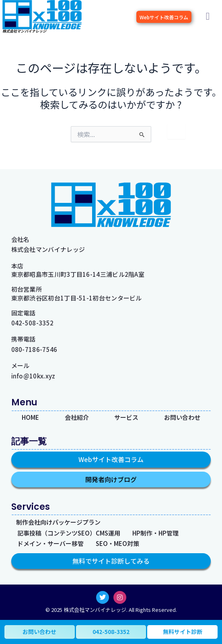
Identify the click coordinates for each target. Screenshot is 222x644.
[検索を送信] (162, 136)
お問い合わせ (182, 417)
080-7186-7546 (34, 349)
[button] (208, 17)
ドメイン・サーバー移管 (50, 544)
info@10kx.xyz (33, 376)
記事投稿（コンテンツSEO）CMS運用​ (69, 533)
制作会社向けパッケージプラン (58, 522)
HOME (30, 417)
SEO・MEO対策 (117, 544)
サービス (126, 417)
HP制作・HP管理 (155, 533)
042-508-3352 (33, 323)
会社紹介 (77, 417)
